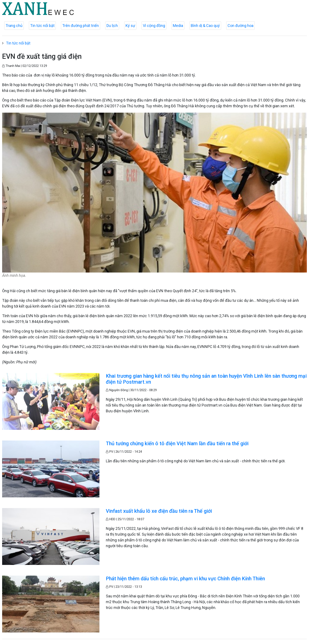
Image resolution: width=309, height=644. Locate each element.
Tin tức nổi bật (42, 26)
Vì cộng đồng (154, 26)
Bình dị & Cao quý (205, 26)
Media (178, 26)
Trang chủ (14, 26)
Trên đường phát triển (81, 26)
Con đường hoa (240, 26)
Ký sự (130, 26)
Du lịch (112, 26)
